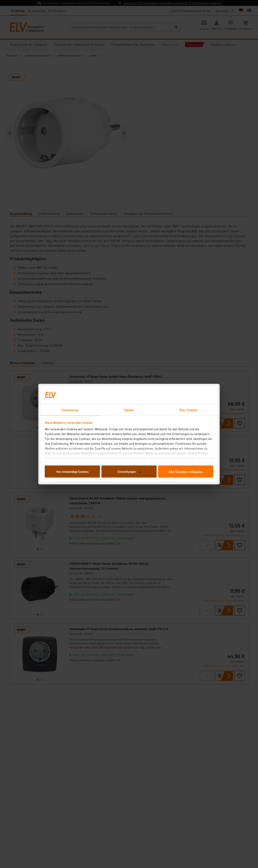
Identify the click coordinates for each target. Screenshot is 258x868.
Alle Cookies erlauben (186, 472)
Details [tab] (129, 410)
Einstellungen (129, 472)
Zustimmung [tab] (70, 410)
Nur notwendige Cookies (72, 472)
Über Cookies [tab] (188, 410)
